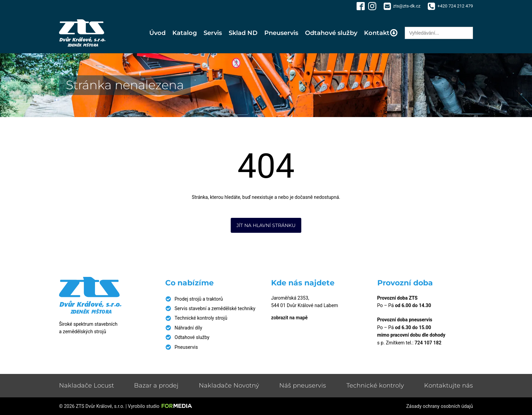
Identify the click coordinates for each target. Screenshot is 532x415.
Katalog (185, 33)
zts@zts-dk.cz (407, 6)
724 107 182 (428, 343)
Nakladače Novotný (229, 385)
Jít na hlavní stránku (266, 225)
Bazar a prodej (156, 385)
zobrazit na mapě (289, 318)
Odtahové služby (331, 33)
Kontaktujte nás (449, 385)
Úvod (157, 33)
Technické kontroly (375, 385)
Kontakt (381, 33)
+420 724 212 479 (455, 6)
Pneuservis (281, 33)
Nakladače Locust (87, 385)
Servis (213, 33)
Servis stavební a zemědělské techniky (215, 308)
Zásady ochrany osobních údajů (440, 406)
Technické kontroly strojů (201, 318)
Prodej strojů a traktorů (199, 299)
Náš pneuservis (303, 385)
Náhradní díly (188, 328)
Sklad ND (243, 33)
